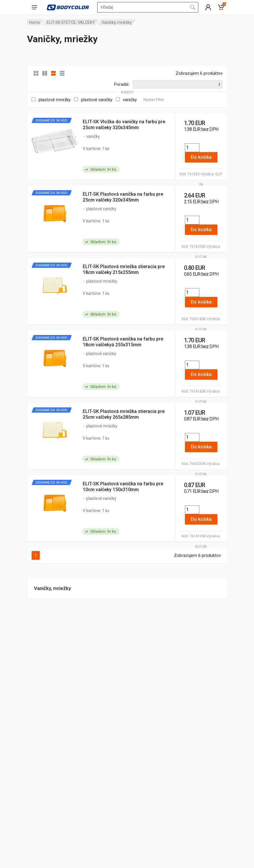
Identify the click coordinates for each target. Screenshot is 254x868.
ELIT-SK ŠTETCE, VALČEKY (71, 22)
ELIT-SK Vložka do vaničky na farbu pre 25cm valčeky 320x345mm (124, 125)
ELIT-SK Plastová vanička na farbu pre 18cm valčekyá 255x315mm (123, 342)
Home (35, 22)
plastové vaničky (97, 100)
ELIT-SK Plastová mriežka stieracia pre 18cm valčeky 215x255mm (124, 269)
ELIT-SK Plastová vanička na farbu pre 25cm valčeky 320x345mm (123, 197)
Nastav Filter (154, 100)
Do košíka (201, 157)
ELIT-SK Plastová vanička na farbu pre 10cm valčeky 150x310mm (123, 487)
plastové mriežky (55, 100)
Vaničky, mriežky (52, 588)
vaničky (130, 100)
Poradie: (122, 84)
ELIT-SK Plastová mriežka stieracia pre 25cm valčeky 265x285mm (124, 414)
